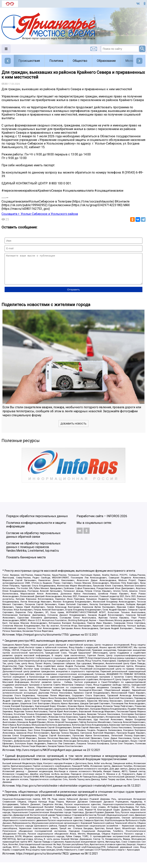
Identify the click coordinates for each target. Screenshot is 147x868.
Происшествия (29, 61)
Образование (106, 61)
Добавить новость (73, 429)
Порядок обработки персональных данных (37, 522)
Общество (80, 61)
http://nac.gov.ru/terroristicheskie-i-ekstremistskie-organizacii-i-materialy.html (64, 791)
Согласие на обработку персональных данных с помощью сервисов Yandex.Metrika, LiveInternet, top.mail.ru (33, 553)
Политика (56, 61)
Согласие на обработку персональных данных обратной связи (33, 541)
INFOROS (113, 522)
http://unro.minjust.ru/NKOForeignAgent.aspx (44, 756)
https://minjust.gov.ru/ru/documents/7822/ (43, 859)
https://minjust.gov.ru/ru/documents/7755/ (43, 640)
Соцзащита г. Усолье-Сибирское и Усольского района (40, 214)
